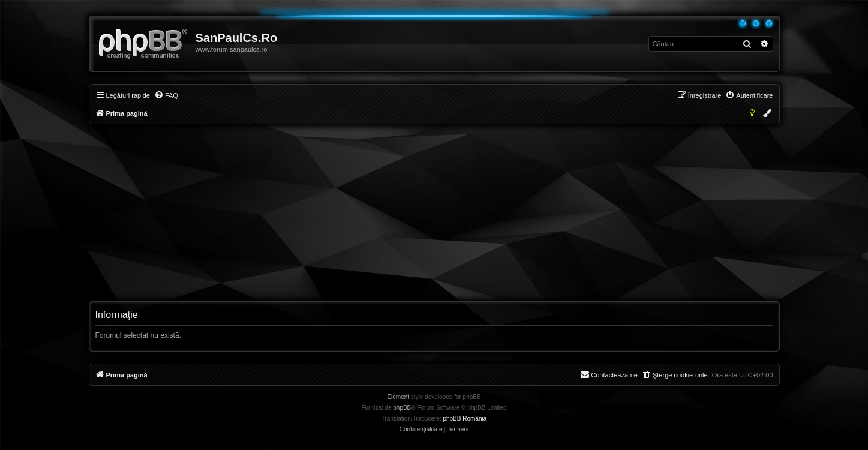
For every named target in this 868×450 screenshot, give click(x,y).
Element (398, 397)
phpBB (402, 408)
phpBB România (465, 418)
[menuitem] (166, 95)
